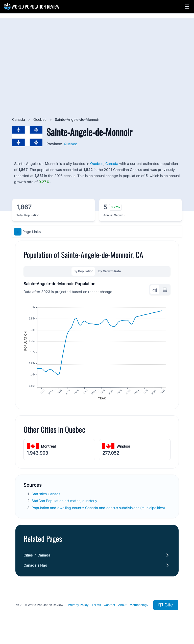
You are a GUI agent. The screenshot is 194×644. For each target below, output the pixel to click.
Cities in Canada (37, 557)
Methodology (139, 607)
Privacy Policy (78, 607)
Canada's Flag (35, 567)
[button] (187, 7)
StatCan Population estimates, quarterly (65, 502)
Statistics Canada (47, 496)
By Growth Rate (110, 271)
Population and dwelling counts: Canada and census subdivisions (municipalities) (99, 509)
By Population (83, 271)
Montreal (48, 448)
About (122, 607)
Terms (96, 607)
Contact (110, 607)
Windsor (123, 448)
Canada (19, 119)
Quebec (40, 119)
